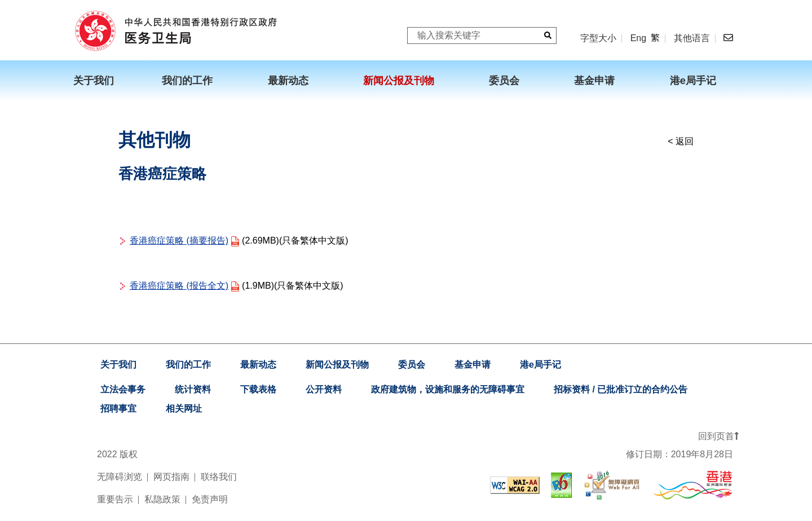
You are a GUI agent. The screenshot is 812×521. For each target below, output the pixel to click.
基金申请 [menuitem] (594, 80)
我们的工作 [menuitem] (187, 80)
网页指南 (171, 477)
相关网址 (184, 409)
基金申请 (473, 365)
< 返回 (681, 141)
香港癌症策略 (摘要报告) (179, 240)
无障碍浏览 (120, 477)
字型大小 (598, 38)
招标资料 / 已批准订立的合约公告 (621, 389)
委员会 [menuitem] (504, 80)
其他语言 (692, 38)
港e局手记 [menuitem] (693, 80)
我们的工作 (188, 365)
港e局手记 (540, 365)
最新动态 (258, 365)
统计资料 (193, 389)
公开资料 (324, 389)
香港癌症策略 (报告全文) (179, 286)
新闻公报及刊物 (337, 365)
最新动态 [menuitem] (288, 80)
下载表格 (258, 389)
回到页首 (718, 436)
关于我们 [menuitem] (94, 80)
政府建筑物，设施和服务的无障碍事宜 (448, 389)
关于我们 (118, 365)
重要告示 (115, 499)
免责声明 (210, 499)
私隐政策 (162, 499)
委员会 (412, 365)
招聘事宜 (118, 409)
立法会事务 (123, 389)
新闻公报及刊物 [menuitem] (399, 80)
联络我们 (219, 477)
